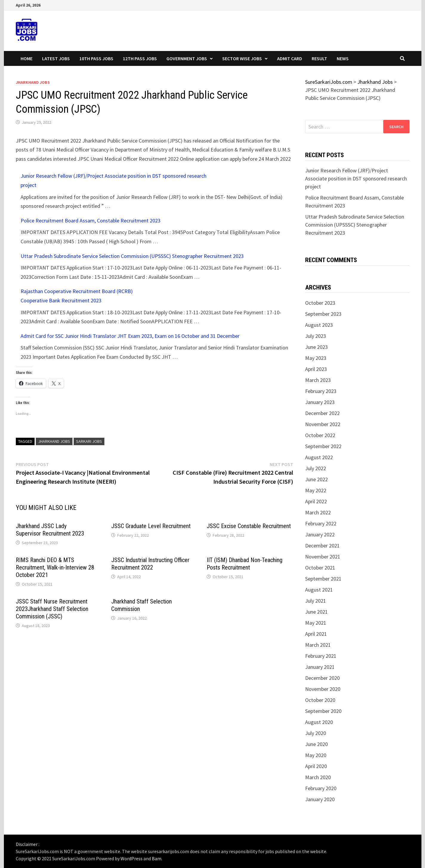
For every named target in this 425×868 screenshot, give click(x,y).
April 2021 (316, 634)
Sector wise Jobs (242, 58)
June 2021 (316, 612)
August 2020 (319, 722)
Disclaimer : (28, 844)
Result (319, 58)
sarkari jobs (89, 441)
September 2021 (323, 579)
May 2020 (316, 755)
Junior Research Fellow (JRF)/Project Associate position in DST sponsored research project (356, 178)
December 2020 (322, 678)
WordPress (132, 858)
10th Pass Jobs (96, 58)
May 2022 (316, 490)
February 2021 (321, 656)
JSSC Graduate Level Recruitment (151, 526)
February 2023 (321, 391)
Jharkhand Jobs (33, 82)
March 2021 (318, 645)
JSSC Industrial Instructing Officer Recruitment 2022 (150, 564)
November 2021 (323, 557)
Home (27, 58)
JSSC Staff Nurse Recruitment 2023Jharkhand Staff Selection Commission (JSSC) (52, 609)
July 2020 (316, 733)
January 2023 (320, 402)
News (343, 58)
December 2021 (322, 546)
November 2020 (323, 689)
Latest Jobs (56, 58)
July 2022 (316, 468)
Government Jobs (187, 58)
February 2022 (321, 523)
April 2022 (316, 501)
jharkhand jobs (54, 441)
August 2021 (319, 590)
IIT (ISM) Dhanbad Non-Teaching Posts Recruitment (245, 564)
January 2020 (320, 799)
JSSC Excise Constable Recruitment (249, 526)
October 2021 (320, 568)
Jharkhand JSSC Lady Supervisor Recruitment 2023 (50, 530)
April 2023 (316, 369)
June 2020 (316, 744)
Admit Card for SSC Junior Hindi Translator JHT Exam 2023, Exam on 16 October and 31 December (130, 336)
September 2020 (323, 711)
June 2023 (316, 347)
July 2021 (316, 601)
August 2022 (319, 457)
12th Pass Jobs (140, 58)
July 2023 (316, 336)
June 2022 (316, 479)
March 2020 (318, 777)
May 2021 (316, 623)
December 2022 (322, 413)
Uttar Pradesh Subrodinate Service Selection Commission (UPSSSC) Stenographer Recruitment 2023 (132, 256)
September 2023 (323, 314)
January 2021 (320, 667)
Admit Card (290, 58)
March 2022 (318, 512)
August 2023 (319, 325)
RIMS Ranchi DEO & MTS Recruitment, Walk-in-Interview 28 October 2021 (55, 567)
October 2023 (320, 303)
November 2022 (323, 424)
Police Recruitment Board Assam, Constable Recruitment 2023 (91, 221)
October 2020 (320, 700)
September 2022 (323, 446)
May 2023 (316, 358)
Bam (157, 858)
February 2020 (321, 788)
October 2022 (320, 435)
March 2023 (318, 380)
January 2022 (320, 534)
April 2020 (316, 766)
